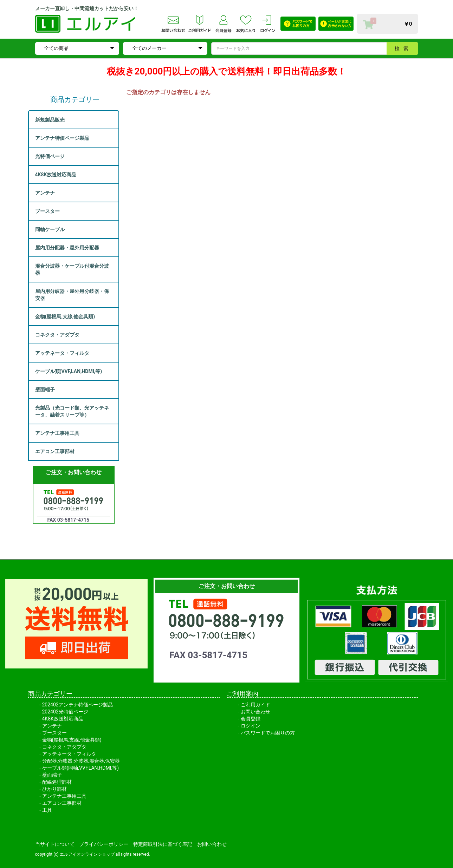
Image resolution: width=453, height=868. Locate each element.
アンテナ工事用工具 (64, 796)
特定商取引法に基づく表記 (163, 844)
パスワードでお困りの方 (268, 733)
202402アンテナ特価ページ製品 (77, 705)
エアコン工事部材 (62, 803)
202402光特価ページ (65, 712)
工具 (47, 810)
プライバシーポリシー (104, 844)
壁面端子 (52, 775)
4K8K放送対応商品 (63, 719)
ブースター (54, 733)
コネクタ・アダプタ (64, 747)
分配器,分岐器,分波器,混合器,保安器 (81, 761)
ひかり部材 (54, 789)
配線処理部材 (57, 782)
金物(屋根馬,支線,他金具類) (72, 740)
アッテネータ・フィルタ (69, 754)
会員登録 (251, 719)
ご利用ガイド (255, 705)
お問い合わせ (255, 712)
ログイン (251, 726)
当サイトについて (55, 844)
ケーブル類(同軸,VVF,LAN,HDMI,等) (81, 768)
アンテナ (52, 726)
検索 (403, 48)
